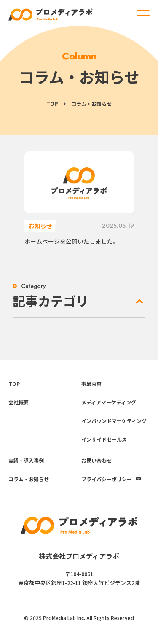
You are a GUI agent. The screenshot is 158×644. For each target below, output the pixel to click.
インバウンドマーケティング (114, 421)
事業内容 (91, 384)
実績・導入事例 (26, 460)
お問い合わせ (96, 460)
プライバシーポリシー (107, 479)
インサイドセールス (104, 439)
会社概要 (19, 402)
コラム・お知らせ (29, 479)
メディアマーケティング (109, 402)
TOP (52, 104)
